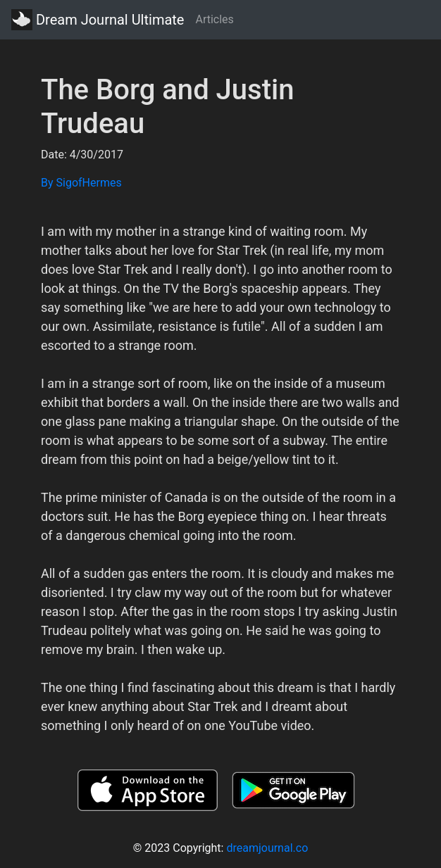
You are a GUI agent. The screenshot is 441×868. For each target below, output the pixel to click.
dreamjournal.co (267, 848)
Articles (214, 19)
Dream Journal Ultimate (98, 20)
